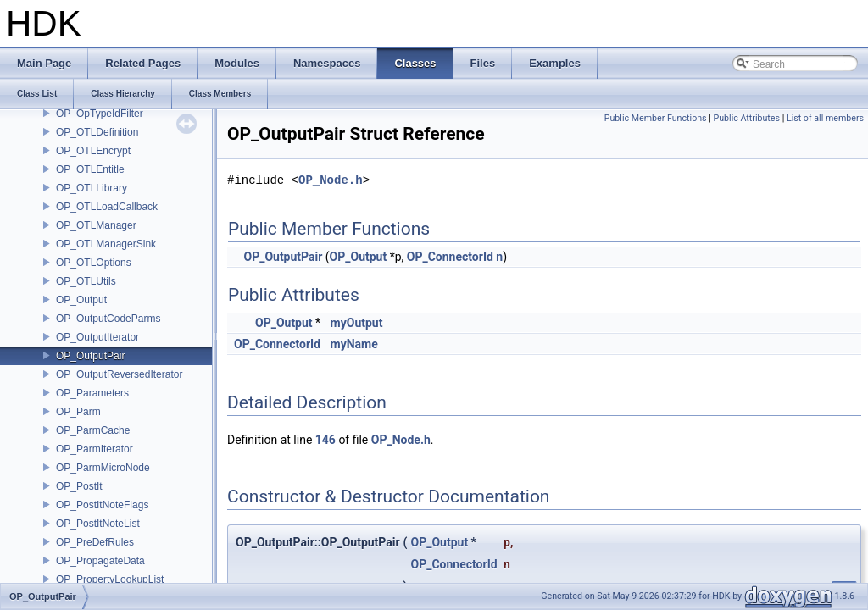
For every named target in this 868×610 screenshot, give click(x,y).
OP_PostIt (79, 486)
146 (325, 440)
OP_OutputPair (90, 356)
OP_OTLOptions (94, 263)
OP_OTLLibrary (92, 188)
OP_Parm (78, 412)
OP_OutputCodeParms (108, 319)
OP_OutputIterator (97, 337)
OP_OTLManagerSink (106, 244)
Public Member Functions (656, 118)
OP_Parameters (92, 393)
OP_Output (81, 300)
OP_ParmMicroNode (103, 468)
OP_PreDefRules (95, 542)
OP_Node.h (331, 180)
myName (354, 344)
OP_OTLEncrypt (93, 151)
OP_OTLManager (96, 225)
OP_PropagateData (100, 561)
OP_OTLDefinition (97, 132)
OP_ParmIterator (95, 449)
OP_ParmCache (93, 430)
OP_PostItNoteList (98, 524)
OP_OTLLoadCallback (107, 207)
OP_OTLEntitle (90, 169)
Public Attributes (746, 118)
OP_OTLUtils (86, 281)
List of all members (825, 118)
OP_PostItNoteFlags (102, 505)
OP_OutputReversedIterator (119, 374)
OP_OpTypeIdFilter (100, 114)
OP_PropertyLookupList (110, 579)
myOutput (357, 323)
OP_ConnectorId (450, 257)
